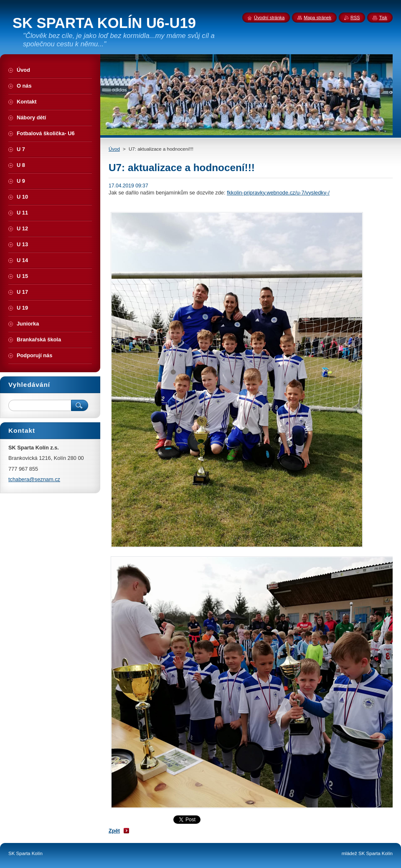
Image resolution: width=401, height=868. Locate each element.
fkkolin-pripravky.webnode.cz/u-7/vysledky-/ (278, 193)
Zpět (114, 831)
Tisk (383, 18)
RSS (355, 18)
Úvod (114, 149)
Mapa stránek (317, 18)
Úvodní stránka (269, 18)
